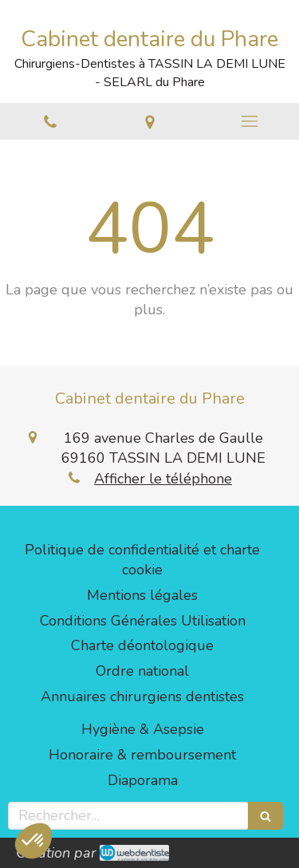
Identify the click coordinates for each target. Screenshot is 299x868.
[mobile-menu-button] (249, 121)
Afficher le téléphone (163, 479)
